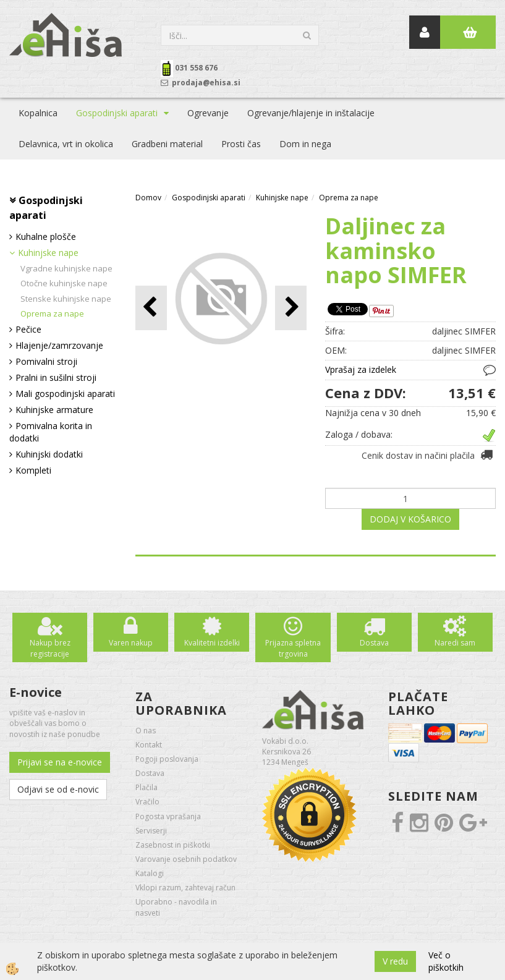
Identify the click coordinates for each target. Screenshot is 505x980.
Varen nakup (131, 643)
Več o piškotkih (446, 961)
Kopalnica (38, 113)
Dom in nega (305, 144)
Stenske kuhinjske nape (66, 299)
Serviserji (151, 831)
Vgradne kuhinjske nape (66, 268)
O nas (146, 731)
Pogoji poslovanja (167, 759)
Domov (148, 198)
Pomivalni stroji (46, 361)
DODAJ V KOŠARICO (410, 519)
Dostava (374, 643)
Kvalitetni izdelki (212, 643)
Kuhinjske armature (54, 410)
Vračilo (147, 802)
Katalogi (150, 873)
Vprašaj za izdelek (361, 369)
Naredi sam (455, 643)
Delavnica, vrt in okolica (66, 144)
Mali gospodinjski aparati (65, 394)
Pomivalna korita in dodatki (51, 432)
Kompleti (33, 470)
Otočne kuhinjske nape (64, 283)
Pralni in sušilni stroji (56, 377)
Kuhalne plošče (46, 236)
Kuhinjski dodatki (49, 454)
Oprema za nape (52, 313)
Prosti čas (241, 144)
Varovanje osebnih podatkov (186, 859)
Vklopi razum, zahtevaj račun (185, 888)
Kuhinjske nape (48, 253)
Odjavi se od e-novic (58, 789)
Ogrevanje (208, 113)
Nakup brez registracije (50, 648)
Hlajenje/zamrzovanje (59, 345)
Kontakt (149, 745)
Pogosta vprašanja (168, 816)
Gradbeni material (167, 144)
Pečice (28, 329)
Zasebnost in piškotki (173, 845)
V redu (395, 961)
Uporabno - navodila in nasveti (176, 907)
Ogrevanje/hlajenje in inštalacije (311, 113)
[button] (291, 308)
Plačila (146, 787)
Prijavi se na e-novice (60, 762)
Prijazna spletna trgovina (293, 648)
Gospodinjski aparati (117, 113)
